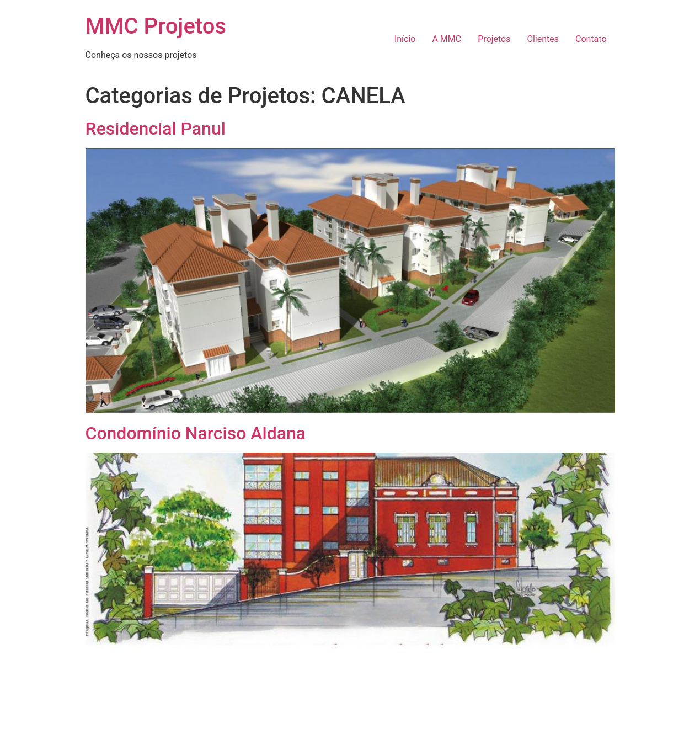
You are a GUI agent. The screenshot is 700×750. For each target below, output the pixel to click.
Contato (591, 39)
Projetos (494, 39)
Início (405, 39)
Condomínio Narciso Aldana (196, 433)
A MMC (447, 39)
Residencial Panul (156, 129)
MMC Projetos (156, 26)
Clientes (543, 39)
